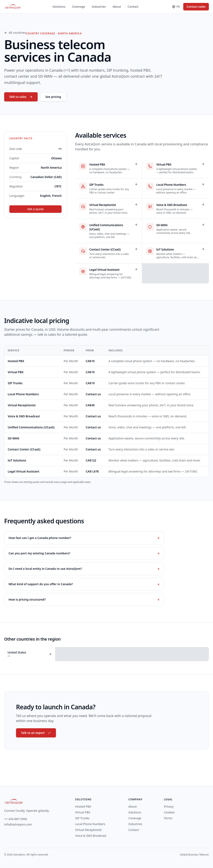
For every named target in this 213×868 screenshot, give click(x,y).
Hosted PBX (16, 361)
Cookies (169, 812)
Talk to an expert (36, 733)
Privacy (169, 806)
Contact (133, 7)
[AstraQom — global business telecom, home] (13, 7)
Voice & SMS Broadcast (24, 416)
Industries (99, 7)
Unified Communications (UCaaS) (31, 427)
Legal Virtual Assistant (24, 471)
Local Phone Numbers (23, 394)
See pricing (53, 97)
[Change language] (176, 7)
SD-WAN (14, 438)
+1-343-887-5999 (16, 819)
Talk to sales (21, 97)
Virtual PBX (16, 372)
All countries (15, 33)
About (117, 7)
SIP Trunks (15, 383)
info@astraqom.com (18, 824)
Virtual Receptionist (22, 405)
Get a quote (36, 209)
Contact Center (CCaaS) (24, 449)
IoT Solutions (17, 460)
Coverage (79, 7)
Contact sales (196, 7)
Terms (168, 818)
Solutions (59, 7)
